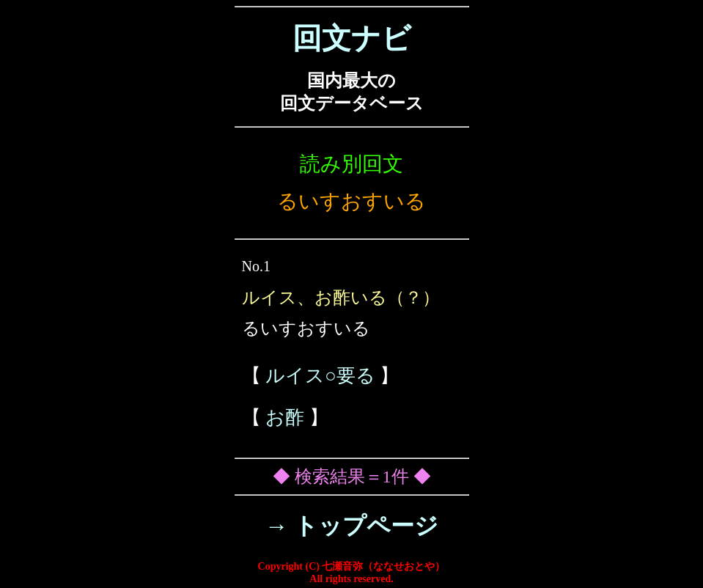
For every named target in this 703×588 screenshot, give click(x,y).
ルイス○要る (320, 376)
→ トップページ (351, 526)
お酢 (285, 418)
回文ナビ (352, 38)
